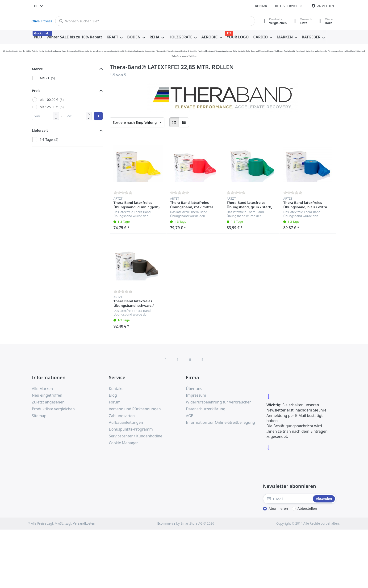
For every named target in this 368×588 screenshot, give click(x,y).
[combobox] (39, 6)
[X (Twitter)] (178, 360)
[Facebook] (166, 360)
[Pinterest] (202, 360)
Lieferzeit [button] (40, 130)
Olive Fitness (42, 21)
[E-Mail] (288, 499)
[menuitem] (38, 37)
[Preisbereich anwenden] (98, 116)
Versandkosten (84, 523)
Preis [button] (36, 90)
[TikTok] (190, 360)
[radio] (174, 122)
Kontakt (262, 6)
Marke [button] (37, 69)
